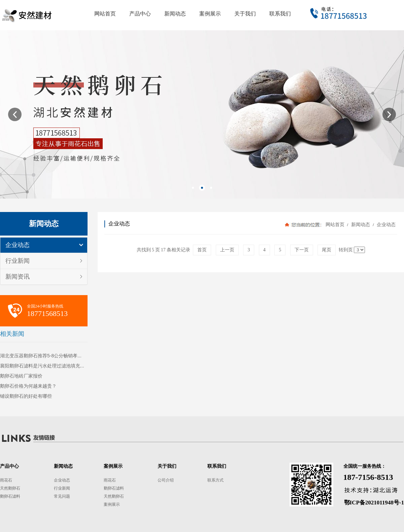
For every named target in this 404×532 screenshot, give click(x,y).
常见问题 (62, 496)
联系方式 (215, 480)
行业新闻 (18, 261)
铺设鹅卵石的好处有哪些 (26, 396)
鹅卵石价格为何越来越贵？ (28, 386)
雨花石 (6, 480)
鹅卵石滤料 (10, 496)
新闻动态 (360, 225)
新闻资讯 (18, 277)
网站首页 (335, 225)
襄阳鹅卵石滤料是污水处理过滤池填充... (42, 366)
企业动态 (18, 245)
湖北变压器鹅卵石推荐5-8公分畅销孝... (41, 356)
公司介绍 (166, 480)
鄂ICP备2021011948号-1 (374, 503)
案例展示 (112, 504)
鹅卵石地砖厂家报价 (21, 376)
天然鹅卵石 (10, 488)
